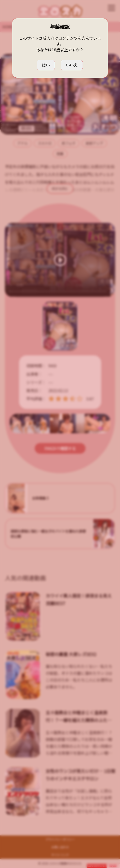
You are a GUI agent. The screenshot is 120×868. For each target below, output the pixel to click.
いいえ (72, 65)
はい (46, 65)
